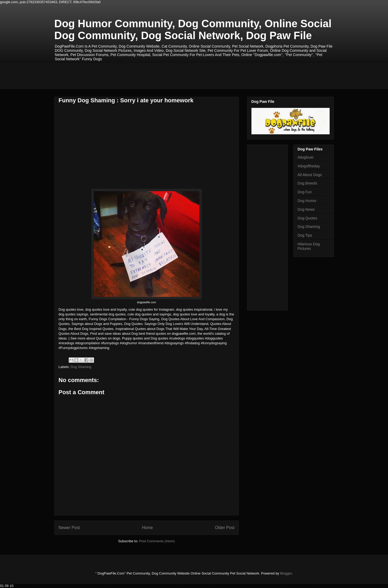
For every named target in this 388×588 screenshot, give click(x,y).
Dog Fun (305, 192)
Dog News (306, 209)
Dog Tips (305, 235)
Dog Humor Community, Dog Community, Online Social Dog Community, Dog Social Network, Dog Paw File (193, 29)
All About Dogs (310, 175)
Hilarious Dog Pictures (309, 246)
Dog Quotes (308, 218)
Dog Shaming (81, 367)
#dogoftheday (309, 166)
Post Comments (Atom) (157, 541)
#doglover (306, 157)
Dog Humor (307, 201)
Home (147, 528)
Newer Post (69, 528)
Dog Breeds (307, 183)
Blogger (286, 573)
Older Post (225, 528)
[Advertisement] (151, 76)
